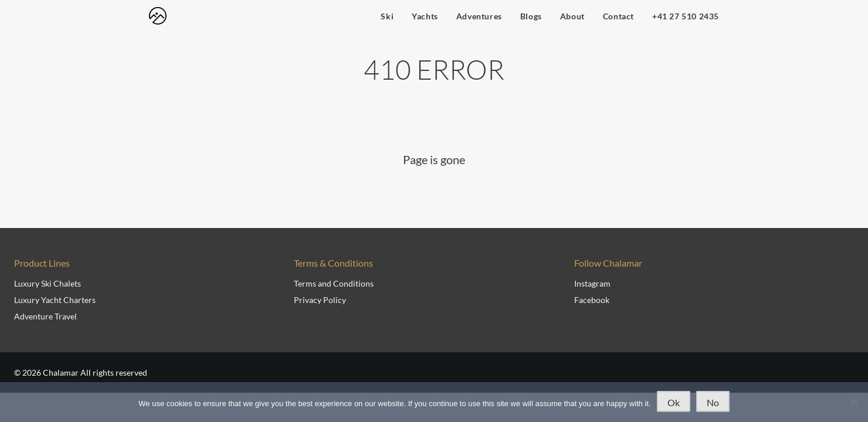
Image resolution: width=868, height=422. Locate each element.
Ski (387, 16)
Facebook (592, 300)
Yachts (425, 16)
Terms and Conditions (334, 283)
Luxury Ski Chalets (48, 283)
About (572, 16)
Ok (674, 402)
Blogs (531, 16)
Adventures (479, 16)
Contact (618, 16)
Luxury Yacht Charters (55, 300)
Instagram (592, 283)
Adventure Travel (45, 316)
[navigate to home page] (158, 16)
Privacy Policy (320, 300)
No (713, 402)
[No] (853, 402)
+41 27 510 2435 (686, 16)
